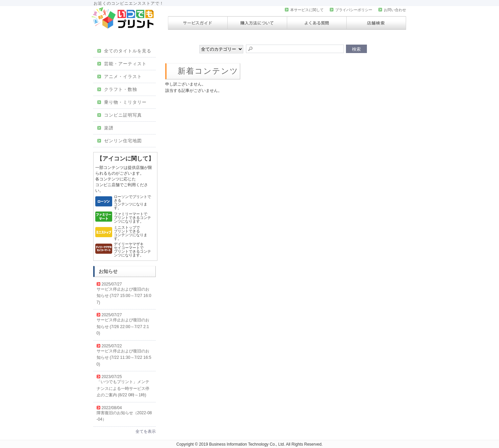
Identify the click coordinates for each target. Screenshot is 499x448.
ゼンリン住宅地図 (120, 141)
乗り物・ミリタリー (122, 102)
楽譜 (106, 128)
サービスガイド (198, 23)
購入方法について (257, 23)
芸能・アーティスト (122, 64)
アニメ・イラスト (120, 77)
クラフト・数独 (117, 89)
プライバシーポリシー (351, 10)
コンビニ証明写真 (120, 115)
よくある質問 (317, 23)
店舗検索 (376, 23)
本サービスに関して (304, 10)
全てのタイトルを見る (124, 51)
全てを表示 (146, 431)
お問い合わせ (392, 10)
